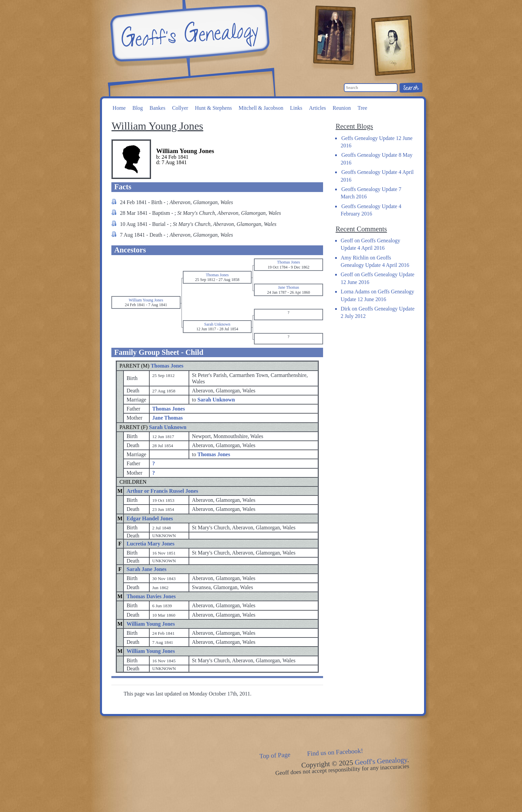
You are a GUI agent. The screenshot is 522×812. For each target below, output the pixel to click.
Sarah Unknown (168, 427)
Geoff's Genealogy (189, 34)
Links (296, 108)
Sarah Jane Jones (146, 569)
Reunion (342, 108)
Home (119, 108)
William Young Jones (151, 624)
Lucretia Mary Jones (150, 544)
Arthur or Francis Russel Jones (162, 491)
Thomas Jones (167, 366)
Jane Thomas (168, 418)
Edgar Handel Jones (150, 518)
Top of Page (275, 755)
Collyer (180, 108)
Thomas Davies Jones (151, 596)
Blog (138, 108)
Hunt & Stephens (213, 108)
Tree (362, 108)
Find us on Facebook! (335, 752)
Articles (318, 108)
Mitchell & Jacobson (261, 108)
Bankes (158, 108)
